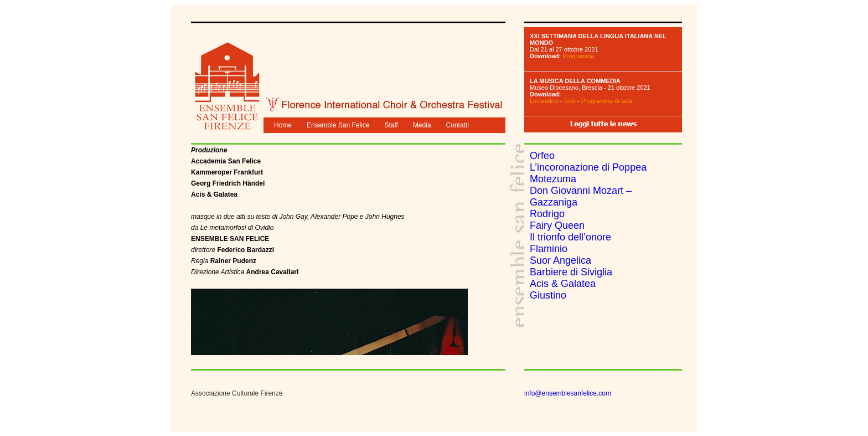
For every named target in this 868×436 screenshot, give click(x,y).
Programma (578, 56)
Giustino (548, 295)
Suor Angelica (560, 260)
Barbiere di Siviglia (571, 272)
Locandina (544, 101)
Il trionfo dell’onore (570, 237)
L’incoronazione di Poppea (588, 167)
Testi (569, 101)
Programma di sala (607, 101)
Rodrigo (547, 214)
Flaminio (549, 249)
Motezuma (553, 179)
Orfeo (542, 156)
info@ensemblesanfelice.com (568, 393)
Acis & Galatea (563, 284)
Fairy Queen (557, 225)
